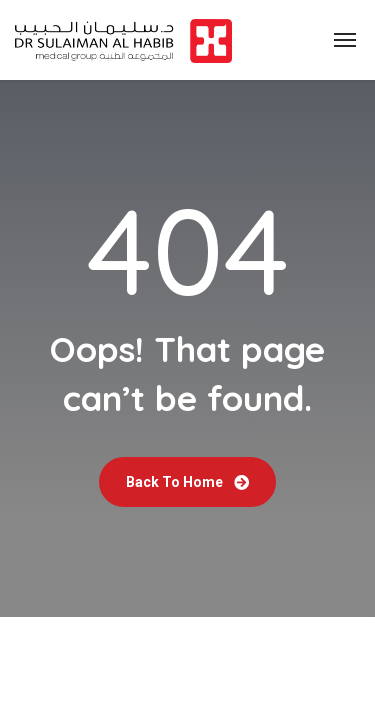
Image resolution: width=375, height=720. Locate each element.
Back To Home (187, 482)
